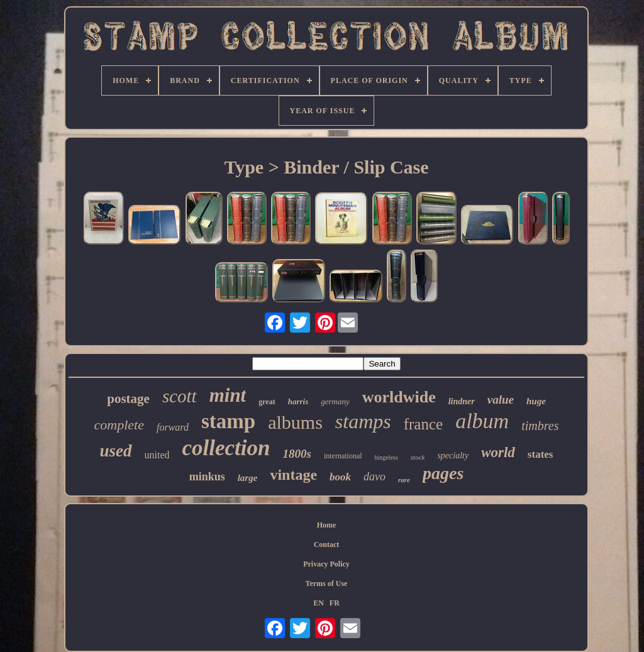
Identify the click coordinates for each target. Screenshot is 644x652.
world (498, 452)
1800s (297, 454)
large (248, 478)
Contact (327, 544)
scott (180, 396)
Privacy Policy (326, 564)
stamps (363, 421)
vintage (293, 475)
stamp (228, 421)
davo (375, 477)
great (267, 402)
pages (443, 473)
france (423, 424)
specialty (453, 456)
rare (404, 480)
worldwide (399, 397)
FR (335, 603)
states (541, 454)
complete (119, 425)
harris (298, 401)
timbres (540, 426)
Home (327, 525)
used (116, 451)
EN (319, 603)
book (340, 477)
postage (128, 399)
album (482, 421)
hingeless (386, 457)
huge (536, 401)
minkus (207, 477)
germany (335, 401)
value (501, 400)
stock (418, 457)
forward (173, 427)
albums (295, 422)
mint (228, 395)
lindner (462, 401)
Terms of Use (327, 583)
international (343, 456)
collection (226, 448)
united (157, 455)
